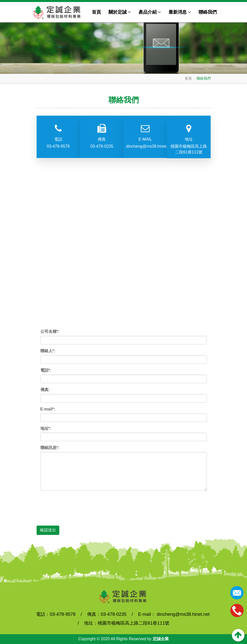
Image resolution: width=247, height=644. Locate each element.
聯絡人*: (48, 351)
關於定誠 (120, 12)
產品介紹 (150, 12)
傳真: (45, 390)
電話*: (46, 370)
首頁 (96, 12)
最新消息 (180, 12)
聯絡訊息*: (50, 448)
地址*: (46, 428)
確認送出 (48, 530)
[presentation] (79, 504)
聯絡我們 (208, 12)
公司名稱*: (50, 331)
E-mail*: (48, 409)
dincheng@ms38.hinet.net (145, 146)
